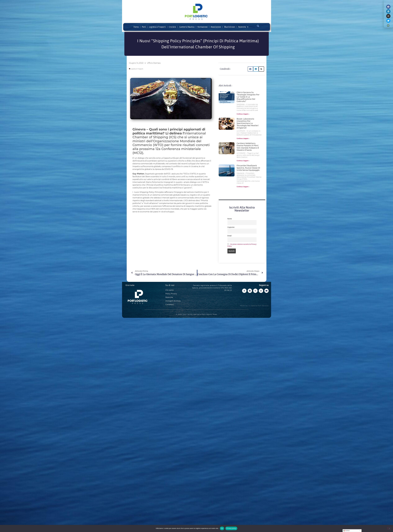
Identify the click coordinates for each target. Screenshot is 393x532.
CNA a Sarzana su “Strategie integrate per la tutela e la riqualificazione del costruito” (248, 97)
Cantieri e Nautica (187, 27)
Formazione (202, 27)
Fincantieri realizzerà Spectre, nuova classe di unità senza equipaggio (248, 168)
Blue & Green (230, 27)
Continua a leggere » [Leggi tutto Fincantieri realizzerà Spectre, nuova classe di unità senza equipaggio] (243, 187)
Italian (346, 531)
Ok (222, 528)
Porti (144, 27)
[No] (389, 528)
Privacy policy (231, 528)
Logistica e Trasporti (157, 27)
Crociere (172, 27)
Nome (230, 219)
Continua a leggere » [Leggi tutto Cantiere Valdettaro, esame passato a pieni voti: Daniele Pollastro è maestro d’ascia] (243, 161)
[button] (258, 26)
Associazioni (216, 27)
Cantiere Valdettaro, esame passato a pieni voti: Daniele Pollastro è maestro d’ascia (248, 147)
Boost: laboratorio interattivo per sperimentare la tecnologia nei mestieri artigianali (248, 123)
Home (136, 27)
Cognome (231, 227)
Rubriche (243, 27)
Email (229, 236)
